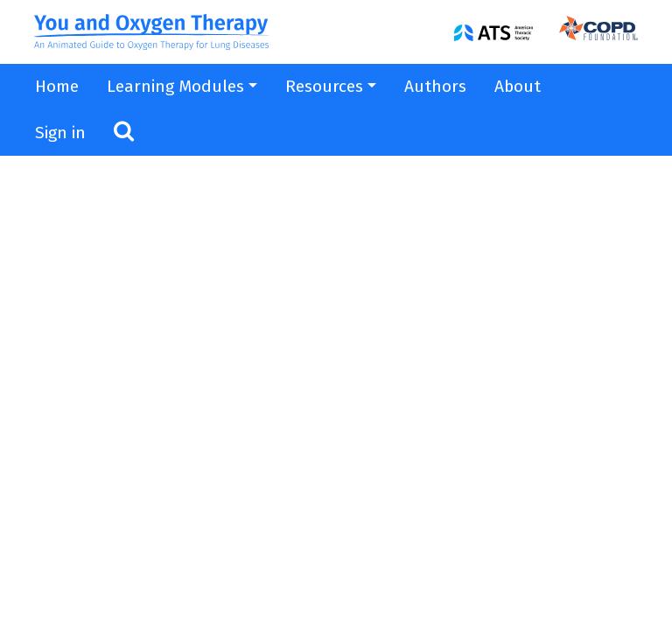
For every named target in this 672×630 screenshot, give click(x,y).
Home (57, 86)
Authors (435, 86)
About (518, 86)
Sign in (60, 133)
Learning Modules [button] (175, 86)
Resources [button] (324, 86)
